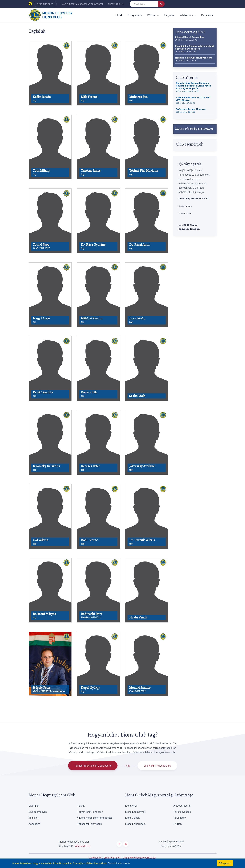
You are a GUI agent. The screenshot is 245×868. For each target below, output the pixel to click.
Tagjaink (169, 15)
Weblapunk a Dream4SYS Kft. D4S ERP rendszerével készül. (123, 857)
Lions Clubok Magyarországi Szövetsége (82, 4)
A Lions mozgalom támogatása (95, 818)
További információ (119, 863)
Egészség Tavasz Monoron (191, 110)
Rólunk (153, 15)
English (178, 824)
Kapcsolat (208, 15)
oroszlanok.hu (116, 4)
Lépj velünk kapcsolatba (157, 765)
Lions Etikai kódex (136, 824)
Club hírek (34, 805)
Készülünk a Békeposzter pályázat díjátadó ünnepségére (194, 49)
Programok (135, 15)
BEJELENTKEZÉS (45, 4)
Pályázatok (180, 818)
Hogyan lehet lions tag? (90, 812)
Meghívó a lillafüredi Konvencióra (194, 59)
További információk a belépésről (93, 765)
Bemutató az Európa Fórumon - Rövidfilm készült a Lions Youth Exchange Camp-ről (193, 87)
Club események (38, 812)
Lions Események (135, 812)
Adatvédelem (83, 846)
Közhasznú (188, 15)
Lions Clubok (132, 818)
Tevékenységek (182, 812)
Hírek (119, 15)
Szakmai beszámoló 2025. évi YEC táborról (193, 100)
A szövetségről (182, 805)
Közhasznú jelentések (89, 824)
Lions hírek (131, 805)
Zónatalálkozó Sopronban (190, 38)
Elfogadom (225, 863)
